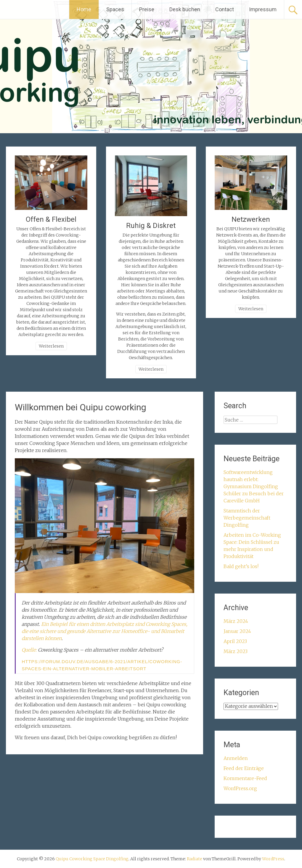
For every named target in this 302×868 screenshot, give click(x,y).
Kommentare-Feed (245, 778)
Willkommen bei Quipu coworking (81, 407)
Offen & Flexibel (51, 219)
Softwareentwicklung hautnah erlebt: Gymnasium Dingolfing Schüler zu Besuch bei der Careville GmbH (254, 486)
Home (84, 9)
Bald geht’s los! (241, 566)
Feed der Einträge (244, 768)
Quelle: (30, 650)
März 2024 (236, 621)
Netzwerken (251, 219)
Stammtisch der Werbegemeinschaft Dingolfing (247, 518)
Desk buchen (185, 9)
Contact (225, 9)
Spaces (115, 9)
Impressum (263, 9)
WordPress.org (240, 788)
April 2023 (235, 641)
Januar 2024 (237, 631)
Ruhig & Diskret (151, 226)
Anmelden (236, 758)
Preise (147, 9)
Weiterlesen (51, 346)
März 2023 (236, 651)
